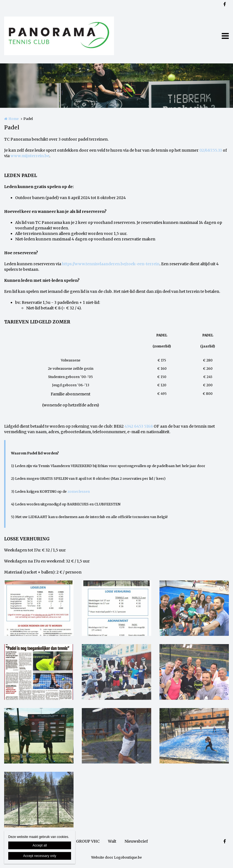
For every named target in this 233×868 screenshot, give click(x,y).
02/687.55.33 (211, 150)
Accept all (40, 845)
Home (14, 119)
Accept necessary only (40, 856)
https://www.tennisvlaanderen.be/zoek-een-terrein (111, 264)
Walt (112, 841)
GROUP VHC (88, 841)
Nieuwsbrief (136, 841)
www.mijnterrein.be (30, 156)
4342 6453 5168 (139, 426)
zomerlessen (79, 491)
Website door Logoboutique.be (116, 857)
